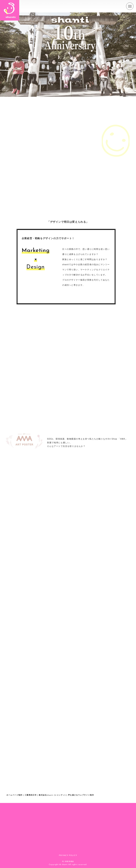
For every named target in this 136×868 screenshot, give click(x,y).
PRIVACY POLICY (68, 855)
